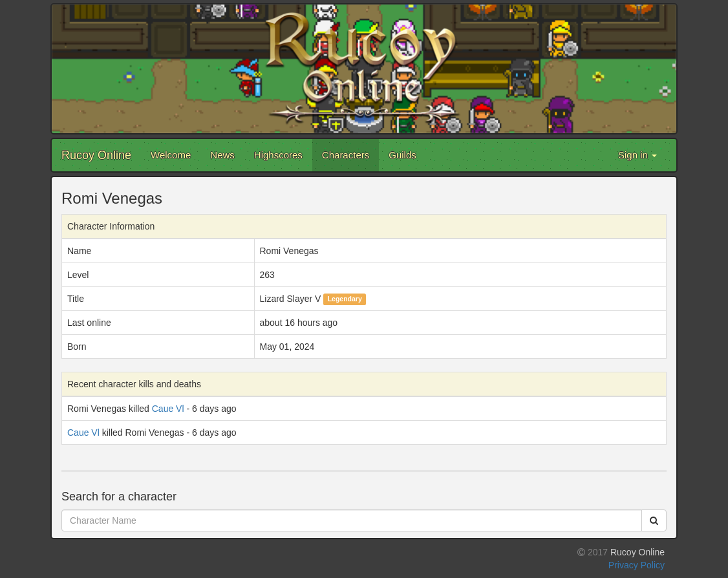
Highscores (278, 155)
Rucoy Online (96, 155)
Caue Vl (168, 409)
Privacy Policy (637, 565)
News (222, 155)
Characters (346, 155)
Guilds (402, 155)
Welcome (171, 155)
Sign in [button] (637, 155)
